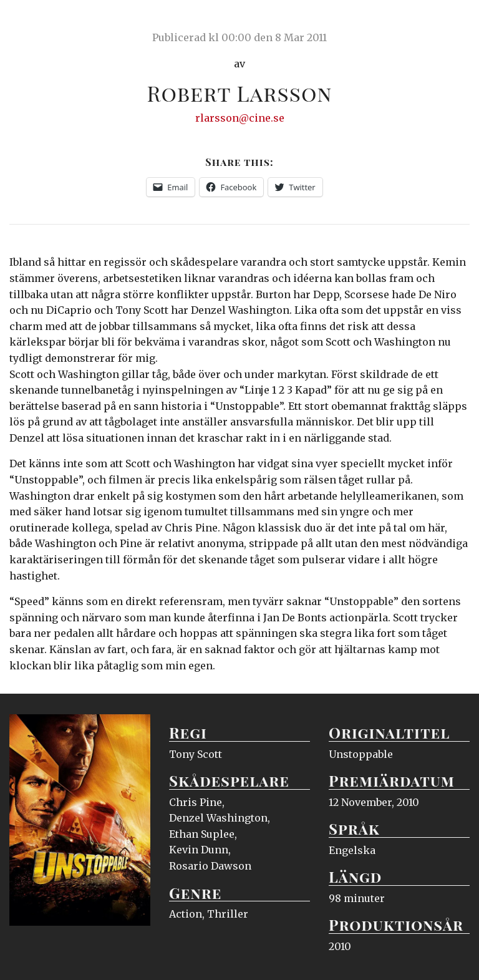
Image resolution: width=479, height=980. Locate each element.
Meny (454, 22)
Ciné (39, 22)
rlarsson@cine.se (240, 118)
